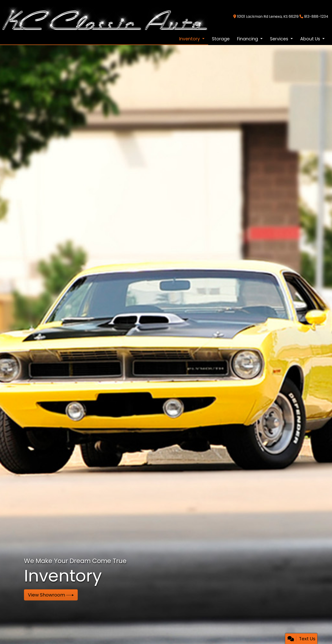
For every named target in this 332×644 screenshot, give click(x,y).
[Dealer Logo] (104, 16)
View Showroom (51, 595)
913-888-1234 (316, 16)
